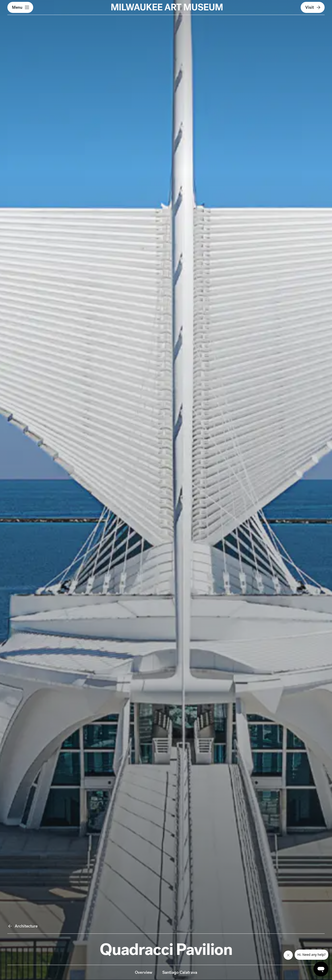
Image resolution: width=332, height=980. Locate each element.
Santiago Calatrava (180, 972)
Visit (313, 7)
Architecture (23, 926)
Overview (143, 972)
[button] (20, 7)
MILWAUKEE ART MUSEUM (167, 7)
